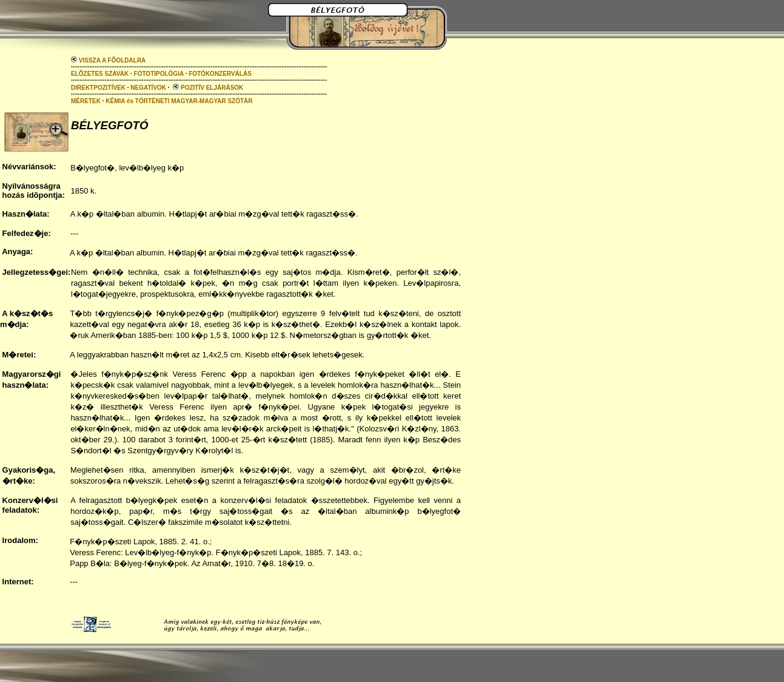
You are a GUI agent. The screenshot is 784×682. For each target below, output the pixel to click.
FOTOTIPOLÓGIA (159, 74)
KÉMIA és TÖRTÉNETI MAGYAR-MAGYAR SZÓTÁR (179, 101)
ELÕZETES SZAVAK (100, 74)
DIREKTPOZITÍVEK (98, 88)
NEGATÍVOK (148, 88)
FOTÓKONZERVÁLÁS (220, 74)
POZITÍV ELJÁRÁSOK (208, 88)
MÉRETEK (86, 101)
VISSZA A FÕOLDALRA (108, 60)
